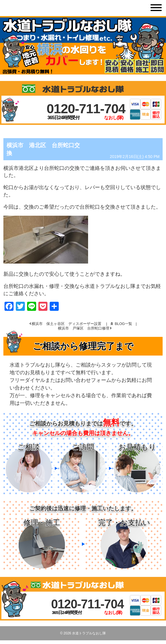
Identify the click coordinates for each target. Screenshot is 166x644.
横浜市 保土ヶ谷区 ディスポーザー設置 (66, 324)
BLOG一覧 (121, 324)
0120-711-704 (86, 109)
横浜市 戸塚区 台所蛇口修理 (84, 328)
